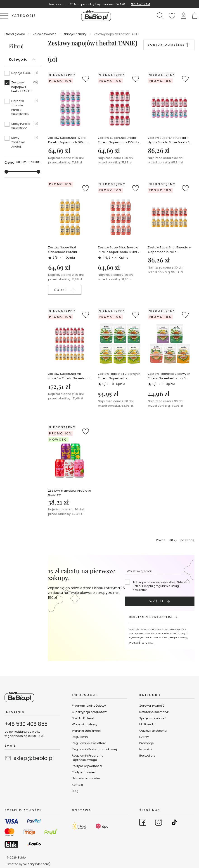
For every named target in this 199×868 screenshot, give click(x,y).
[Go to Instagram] (159, 823)
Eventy (144, 737)
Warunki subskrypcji (86, 731)
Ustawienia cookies (86, 778)
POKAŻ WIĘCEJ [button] (142, 643)
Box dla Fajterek (83, 718)
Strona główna (15, 34)
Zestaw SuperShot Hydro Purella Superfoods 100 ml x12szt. (68, 140)
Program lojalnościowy (89, 706)
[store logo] (96, 16)
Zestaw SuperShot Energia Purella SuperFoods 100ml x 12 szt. (118, 250)
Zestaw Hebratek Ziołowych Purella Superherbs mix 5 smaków (169, 376)
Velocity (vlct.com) (37, 864)
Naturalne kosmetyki (155, 712)
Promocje (147, 743)
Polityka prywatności (87, 766)
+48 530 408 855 (26, 724)
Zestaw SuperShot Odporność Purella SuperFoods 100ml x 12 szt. (68, 250)
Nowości (146, 749)
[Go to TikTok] (174, 823)
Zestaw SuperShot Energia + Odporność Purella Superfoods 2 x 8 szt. (169, 250)
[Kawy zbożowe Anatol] (22, 142)
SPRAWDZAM (141, 4)
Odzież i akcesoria (153, 731)
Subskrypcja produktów (89, 712)
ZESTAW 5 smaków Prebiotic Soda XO (70, 493)
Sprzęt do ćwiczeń (153, 718)
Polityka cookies (84, 772)
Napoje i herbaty (76, 34)
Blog (75, 791)
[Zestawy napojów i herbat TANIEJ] (22, 88)
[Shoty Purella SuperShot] (22, 128)
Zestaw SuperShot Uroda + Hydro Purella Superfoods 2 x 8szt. (170, 140)
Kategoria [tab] (18, 59)
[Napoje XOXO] (22, 75)
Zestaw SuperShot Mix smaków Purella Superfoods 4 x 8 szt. (70, 376)
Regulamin (80, 737)
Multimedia (147, 724)
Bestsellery (147, 756)
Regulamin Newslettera (89, 743)
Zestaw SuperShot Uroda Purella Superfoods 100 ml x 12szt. (119, 140)
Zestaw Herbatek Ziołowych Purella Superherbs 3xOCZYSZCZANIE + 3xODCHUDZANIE (119, 376)
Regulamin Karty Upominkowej (94, 749)
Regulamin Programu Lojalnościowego (88, 758)
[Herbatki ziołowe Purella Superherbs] (22, 109)
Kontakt (77, 785)
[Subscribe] (160, 601)
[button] (184, 16)
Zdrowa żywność (45, 34)
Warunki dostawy (85, 724)
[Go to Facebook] (143, 823)
